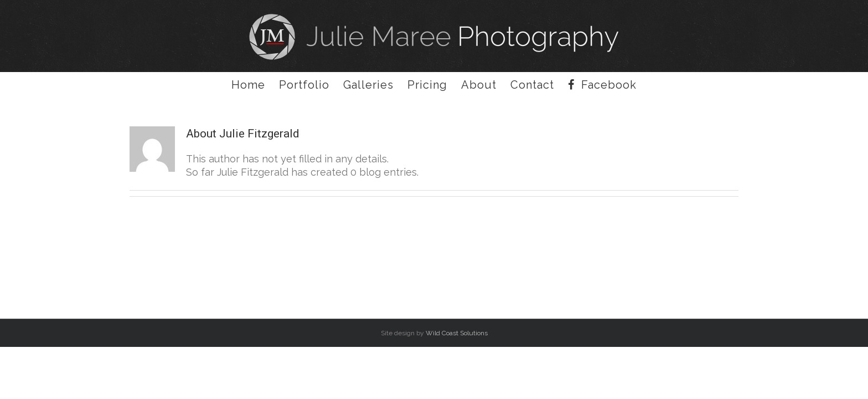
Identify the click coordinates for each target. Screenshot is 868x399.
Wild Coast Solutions (457, 333)
